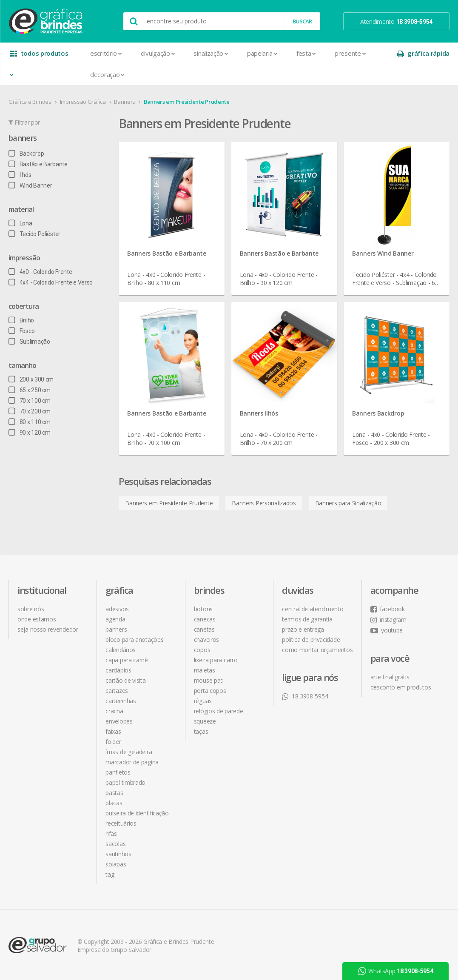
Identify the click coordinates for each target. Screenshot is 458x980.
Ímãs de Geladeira (129, 752)
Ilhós (20, 175)
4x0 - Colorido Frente (40, 272)
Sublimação (29, 342)
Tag (110, 874)
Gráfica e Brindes (30, 102)
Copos (202, 650)
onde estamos (37, 619)
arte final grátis (390, 677)
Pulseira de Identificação (137, 813)
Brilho (21, 320)
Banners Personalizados (264, 503)
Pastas (114, 793)
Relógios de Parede (219, 711)
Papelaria (262, 53)
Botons (203, 609)
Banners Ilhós (259, 413)
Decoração (107, 74)
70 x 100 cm (29, 401)
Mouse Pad (209, 680)
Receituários (121, 823)
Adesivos (117, 609)
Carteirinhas (121, 701)
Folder (113, 742)
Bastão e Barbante (38, 164)
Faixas (113, 731)
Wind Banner (30, 185)
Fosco (21, 331)
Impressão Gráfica (83, 102)
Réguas (203, 701)
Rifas (111, 833)
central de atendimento (313, 609)
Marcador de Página (132, 762)
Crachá (114, 711)
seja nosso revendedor (48, 629)
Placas (114, 803)
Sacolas (115, 844)
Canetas (204, 629)
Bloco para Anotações (134, 640)
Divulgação (158, 53)
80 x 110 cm (29, 422)
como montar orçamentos (317, 650)
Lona (20, 223)
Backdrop (26, 154)
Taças (201, 731)
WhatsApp (395, 971)
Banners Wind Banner (383, 253)
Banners (125, 102)
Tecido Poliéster (34, 234)
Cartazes (117, 691)
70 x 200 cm (29, 411)
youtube (387, 630)
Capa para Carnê (127, 660)
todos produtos (39, 56)
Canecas (205, 619)
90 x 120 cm (29, 433)
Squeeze (205, 721)
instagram (388, 620)
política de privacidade (311, 640)
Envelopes (119, 721)
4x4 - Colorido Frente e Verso (51, 282)
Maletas (205, 670)
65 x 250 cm (29, 390)
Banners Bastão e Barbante (167, 253)
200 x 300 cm (31, 379)
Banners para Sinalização (348, 503)
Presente (350, 53)
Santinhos (118, 854)
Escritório (106, 53)
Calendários (121, 650)
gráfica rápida (423, 53)
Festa (306, 53)
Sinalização (211, 53)
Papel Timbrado (125, 782)
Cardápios (118, 670)
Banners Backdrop (378, 413)
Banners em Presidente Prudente (187, 102)
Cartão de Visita (125, 680)
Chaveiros (206, 640)
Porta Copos (210, 691)
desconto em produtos (401, 687)
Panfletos (118, 772)
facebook (388, 609)
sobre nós (31, 609)
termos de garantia (307, 619)
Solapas (116, 864)
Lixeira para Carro (216, 660)
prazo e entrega (303, 629)
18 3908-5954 (305, 696)
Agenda (115, 619)
